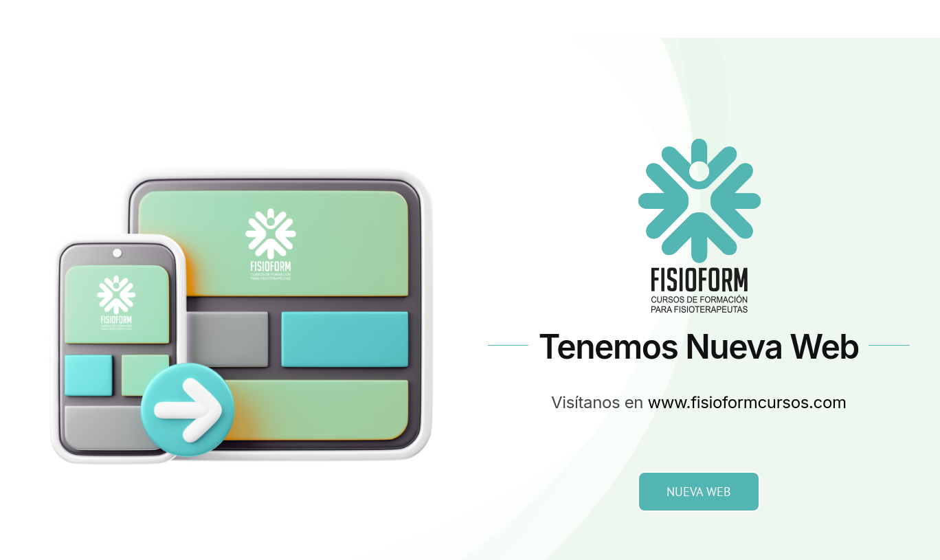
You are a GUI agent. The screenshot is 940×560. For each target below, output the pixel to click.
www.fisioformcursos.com (747, 402)
